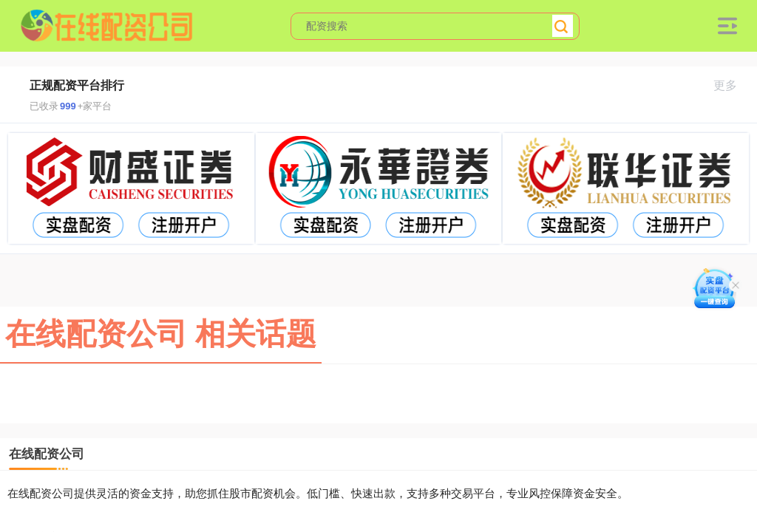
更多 (731, 85)
